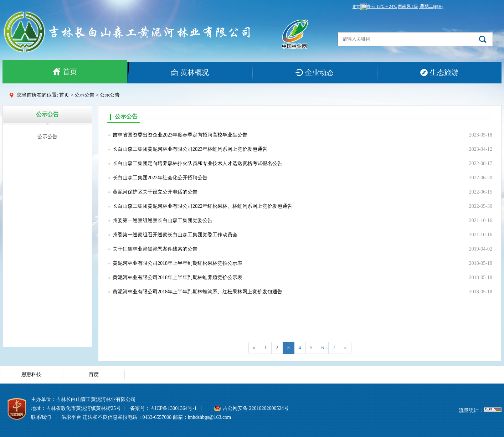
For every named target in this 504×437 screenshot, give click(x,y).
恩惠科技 (31, 374)
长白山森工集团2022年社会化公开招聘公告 (160, 178)
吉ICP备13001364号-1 (173, 408)
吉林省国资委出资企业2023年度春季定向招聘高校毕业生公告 (180, 135)
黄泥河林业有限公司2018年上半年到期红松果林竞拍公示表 (178, 263)
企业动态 (314, 72)
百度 (94, 374)
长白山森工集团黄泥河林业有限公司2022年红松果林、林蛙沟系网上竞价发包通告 (202, 206)
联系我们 (41, 417)
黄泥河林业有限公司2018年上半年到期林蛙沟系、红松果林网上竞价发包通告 (197, 292)
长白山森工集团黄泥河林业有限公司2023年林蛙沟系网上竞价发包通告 (190, 149)
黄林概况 (190, 72)
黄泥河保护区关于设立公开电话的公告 (155, 192)
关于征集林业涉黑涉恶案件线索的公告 (155, 249)
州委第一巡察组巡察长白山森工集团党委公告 (163, 220)
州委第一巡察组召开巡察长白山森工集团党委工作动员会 (175, 235)
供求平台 (71, 417)
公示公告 (47, 137)
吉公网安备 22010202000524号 (256, 408)
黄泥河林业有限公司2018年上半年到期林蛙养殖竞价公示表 (178, 277)
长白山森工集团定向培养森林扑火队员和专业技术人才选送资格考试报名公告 (197, 163)
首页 (65, 72)
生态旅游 (439, 72)
